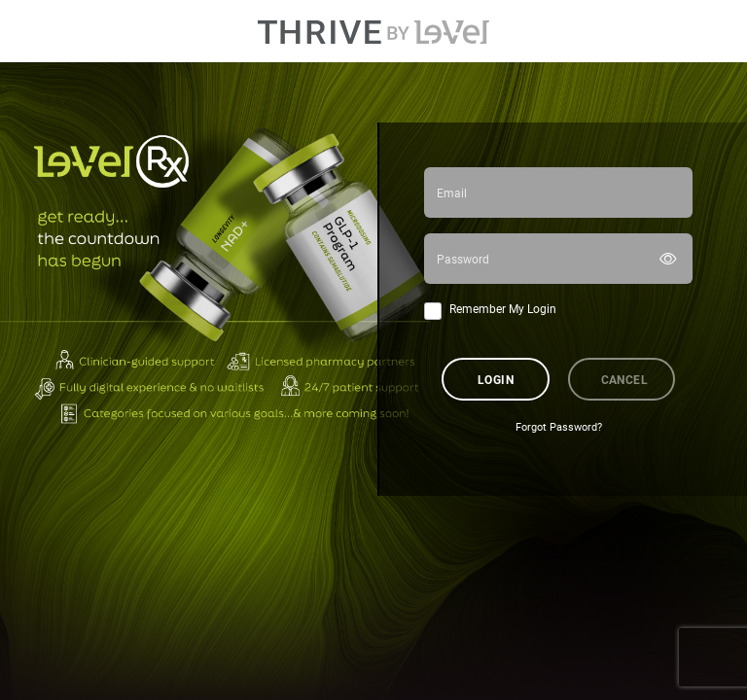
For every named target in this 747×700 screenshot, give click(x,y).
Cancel (625, 379)
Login (496, 379)
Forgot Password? (559, 427)
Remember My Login (503, 308)
